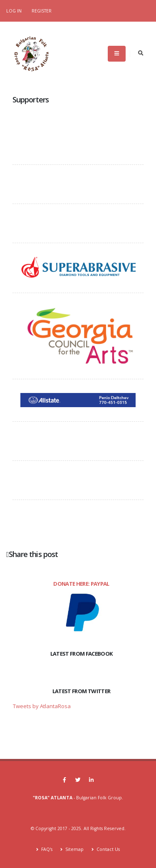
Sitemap (74, 849)
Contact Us (108, 849)
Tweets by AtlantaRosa (42, 706)
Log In (14, 11)
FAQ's (46, 849)
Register (42, 11)
